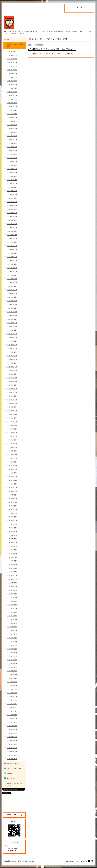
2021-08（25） (12, 257)
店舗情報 (10, 773)
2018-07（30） (12, 392)
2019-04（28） (12, 359)
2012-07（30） (12, 656)
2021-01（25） (12, 282)
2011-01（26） (12, 722)
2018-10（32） (12, 381)
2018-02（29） (12, 411)
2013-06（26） (12, 616)
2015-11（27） (12, 510)
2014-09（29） (12, 561)
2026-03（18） (12, 55)
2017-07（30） (12, 436)
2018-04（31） (12, 403)
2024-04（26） (12, 139)
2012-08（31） (12, 652)
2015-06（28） (12, 528)
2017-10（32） (12, 425)
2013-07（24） (12, 612)
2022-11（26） (12, 202)
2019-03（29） (12, 363)
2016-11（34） (12, 466)
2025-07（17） (12, 84)
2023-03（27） (12, 187)
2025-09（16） (12, 77)
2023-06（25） (12, 176)
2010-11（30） (12, 729)
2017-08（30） (12, 433)
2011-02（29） (12, 718)
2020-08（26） (12, 301)
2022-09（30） (12, 209)
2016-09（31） (12, 473)
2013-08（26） (12, 609)
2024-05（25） (12, 136)
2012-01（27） (12, 678)
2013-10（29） (12, 601)
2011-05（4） (12, 707)
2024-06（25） (12, 132)
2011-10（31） (12, 689)
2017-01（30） (12, 458)
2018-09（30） (12, 385)
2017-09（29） (12, 429)
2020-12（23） (12, 286)
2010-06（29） (12, 748)
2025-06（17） (12, 88)
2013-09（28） (12, 605)
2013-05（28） (12, 620)
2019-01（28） (12, 370)
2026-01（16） (12, 62)
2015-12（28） (12, 506)
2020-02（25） (12, 323)
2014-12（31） (12, 550)
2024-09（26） (12, 121)
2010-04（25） (12, 755)
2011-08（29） (12, 696)
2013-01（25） (12, 634)
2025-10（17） (12, 73)
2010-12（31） (12, 726)
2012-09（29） (12, 649)
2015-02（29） (12, 543)
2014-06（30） (12, 572)
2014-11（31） (12, 554)
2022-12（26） (12, 198)
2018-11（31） (12, 378)
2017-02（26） (12, 455)
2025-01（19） (12, 106)
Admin (82, 862)
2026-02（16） (12, 59)
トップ (9, 40)
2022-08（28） (12, 213)
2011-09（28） (12, 693)
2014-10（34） (12, 557)
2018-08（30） (12, 389)
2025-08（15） (12, 81)
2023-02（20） (12, 191)
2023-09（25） (12, 165)
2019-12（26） (12, 330)
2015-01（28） (12, 546)
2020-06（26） (12, 308)
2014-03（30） (12, 583)
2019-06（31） (12, 352)
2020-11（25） (12, 290)
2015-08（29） (12, 521)
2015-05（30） (12, 532)
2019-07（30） (12, 348)
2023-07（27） (12, 172)
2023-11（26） (12, 158)
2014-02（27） (12, 587)
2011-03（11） (12, 715)
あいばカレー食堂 (15, 861)
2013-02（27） (12, 630)
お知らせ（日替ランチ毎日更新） (15, 46)
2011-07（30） (12, 700)
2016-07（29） (12, 480)
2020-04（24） (12, 315)
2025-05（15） (12, 92)
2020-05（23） (12, 312)
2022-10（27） (12, 205)
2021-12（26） (12, 242)
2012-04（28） (12, 667)
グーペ (76, 862)
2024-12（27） (12, 110)
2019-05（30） (12, 356)
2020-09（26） (12, 297)
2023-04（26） (12, 183)
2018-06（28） (12, 396)
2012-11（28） (12, 641)
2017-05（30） (12, 444)
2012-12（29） (12, 638)
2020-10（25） (12, 293)
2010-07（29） (12, 744)
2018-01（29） (12, 414)
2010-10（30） (12, 733)
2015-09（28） (12, 517)
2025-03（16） (12, 99)
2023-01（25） (12, 194)
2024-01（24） (12, 150)
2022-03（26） (12, 231)
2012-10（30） (12, 645)
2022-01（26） (12, 238)
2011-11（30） (12, 685)
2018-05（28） (12, 400)
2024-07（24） (12, 128)
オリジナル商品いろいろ (14, 768)
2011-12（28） (12, 682)
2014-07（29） (12, 568)
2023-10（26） (12, 161)
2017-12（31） (12, 418)
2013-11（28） (12, 598)
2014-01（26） (12, 590)
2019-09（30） (12, 341)
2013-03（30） (12, 627)
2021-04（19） (12, 271)
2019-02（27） (12, 367)
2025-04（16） (12, 95)
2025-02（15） (12, 103)
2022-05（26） (12, 224)
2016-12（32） (12, 462)
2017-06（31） (12, 440)
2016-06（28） (12, 484)
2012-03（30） (12, 671)
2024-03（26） (12, 143)
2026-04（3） (12, 51)
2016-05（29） (12, 488)
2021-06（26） (12, 264)
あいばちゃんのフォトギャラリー (15, 784)
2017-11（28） (12, 422)
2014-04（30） (12, 579)
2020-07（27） (12, 304)
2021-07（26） (12, 260)
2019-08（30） (12, 345)
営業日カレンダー (12, 778)
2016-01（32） (12, 502)
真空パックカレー (12, 763)
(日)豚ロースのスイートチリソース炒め (52, 49)
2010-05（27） (12, 751)
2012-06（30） (12, 660)
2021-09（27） (12, 253)
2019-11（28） (12, 334)
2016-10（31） (12, 469)
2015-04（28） (12, 535)
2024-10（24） (12, 117)
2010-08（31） (12, 740)
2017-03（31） (12, 451)
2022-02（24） (12, 235)
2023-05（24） (12, 180)
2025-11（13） (12, 70)
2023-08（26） (12, 169)
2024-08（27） (12, 125)
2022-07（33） (12, 216)
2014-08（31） (12, 565)
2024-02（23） (12, 147)
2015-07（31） (12, 524)
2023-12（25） (12, 154)
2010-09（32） (12, 737)
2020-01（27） (12, 326)
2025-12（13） (12, 66)
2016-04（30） (12, 491)
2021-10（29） (12, 249)
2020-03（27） (12, 319)
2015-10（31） (12, 513)
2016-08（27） (12, 477)
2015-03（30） (12, 539)
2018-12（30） (12, 374)
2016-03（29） (12, 495)
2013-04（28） (12, 623)
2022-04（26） (12, 227)
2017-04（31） (12, 447)
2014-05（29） (12, 576)
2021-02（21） (12, 279)
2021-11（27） (12, 246)
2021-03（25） (12, 275)
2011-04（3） (12, 711)
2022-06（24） (12, 220)
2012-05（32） (12, 663)
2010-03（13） (12, 759)
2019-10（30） (12, 337)
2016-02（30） (12, 499)
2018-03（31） (12, 407)
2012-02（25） (12, 674)
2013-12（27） (12, 594)
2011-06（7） (12, 704)
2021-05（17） (12, 268)
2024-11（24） (12, 114)
